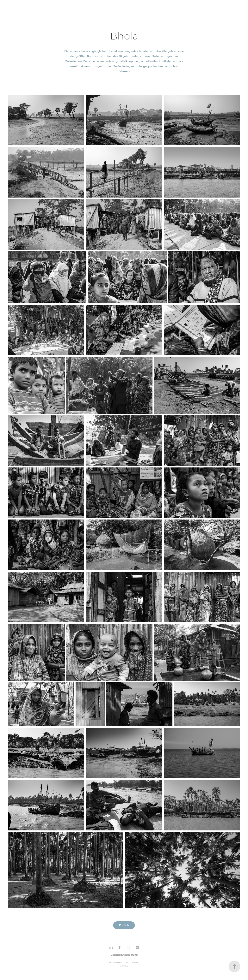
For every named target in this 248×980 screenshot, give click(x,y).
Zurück (124, 925)
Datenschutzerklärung (124, 955)
